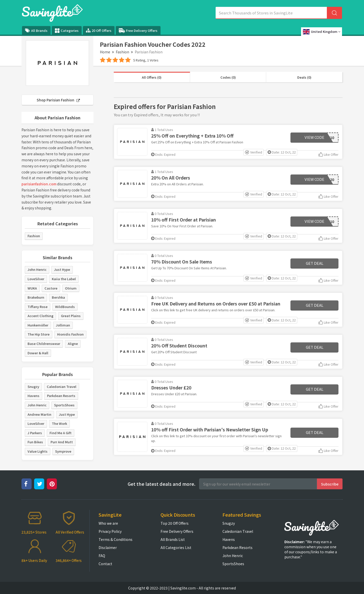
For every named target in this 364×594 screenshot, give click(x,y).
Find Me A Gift (61, 433)
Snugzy (33, 387)
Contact (105, 564)
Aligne (73, 344)
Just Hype (62, 269)
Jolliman (63, 325)
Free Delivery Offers (138, 31)
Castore (51, 288)
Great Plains (71, 316)
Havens (33, 396)
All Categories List (176, 547)
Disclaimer (108, 547)
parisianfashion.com (39, 184)
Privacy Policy (110, 531)
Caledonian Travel (62, 387)
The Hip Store (39, 334)
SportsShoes (64, 405)
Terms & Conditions (116, 539)
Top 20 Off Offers (175, 523)
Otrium (71, 288)
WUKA (32, 288)
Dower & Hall (38, 353)
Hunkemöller (38, 325)
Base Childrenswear (44, 344)
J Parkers (35, 433)
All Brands (36, 30)
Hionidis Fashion (70, 334)
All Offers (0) (152, 77)
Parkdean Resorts (61, 396)
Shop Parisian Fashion (58, 100)
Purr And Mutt (62, 442)
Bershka (58, 297)
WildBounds (65, 307)
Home (105, 52)
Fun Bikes (35, 442)
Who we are (108, 523)
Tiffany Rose (38, 307)
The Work (59, 423)
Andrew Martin (39, 414)
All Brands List (173, 539)
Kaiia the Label (64, 279)
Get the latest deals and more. (162, 484)
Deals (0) (304, 77)
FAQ (102, 556)
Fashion (122, 52)
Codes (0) (228, 77)
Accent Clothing (40, 316)
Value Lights (38, 451)
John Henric (37, 269)
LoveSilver (36, 279)
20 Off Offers (99, 30)
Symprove (63, 451)
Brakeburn (36, 297)
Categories (67, 31)
